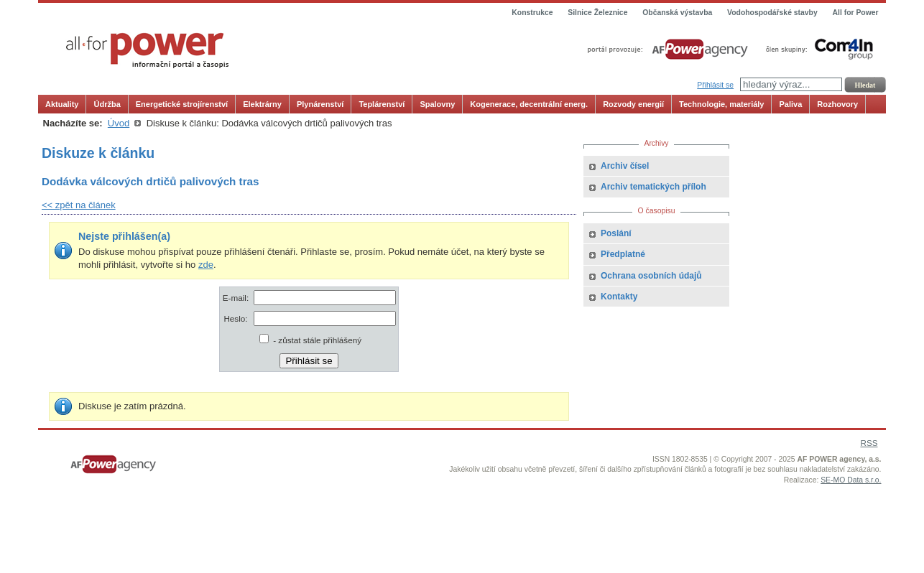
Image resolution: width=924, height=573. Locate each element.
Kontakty (619, 297)
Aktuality (62, 104)
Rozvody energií (633, 104)
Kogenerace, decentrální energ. (529, 104)
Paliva (790, 104)
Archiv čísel (625, 166)
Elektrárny (262, 104)
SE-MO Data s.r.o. (851, 480)
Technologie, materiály (721, 104)
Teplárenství (382, 104)
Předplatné (623, 254)
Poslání (616, 233)
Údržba (107, 104)
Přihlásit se (715, 85)
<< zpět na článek (79, 205)
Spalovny (437, 104)
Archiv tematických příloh (653, 187)
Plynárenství (320, 104)
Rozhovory (837, 104)
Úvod (119, 123)
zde (206, 265)
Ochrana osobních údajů (651, 276)
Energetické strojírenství (182, 104)
